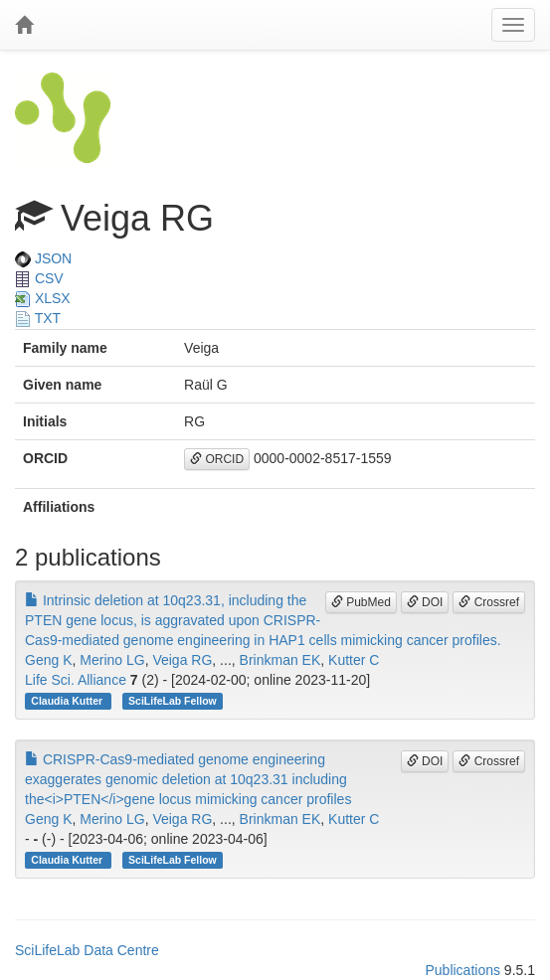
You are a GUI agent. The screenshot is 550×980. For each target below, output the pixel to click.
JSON (43, 258)
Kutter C (354, 660)
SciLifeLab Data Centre (87, 950)
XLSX (43, 298)
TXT (38, 318)
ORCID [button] (217, 459)
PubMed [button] (361, 602)
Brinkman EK (280, 660)
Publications (462, 970)
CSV (39, 278)
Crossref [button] (489, 602)
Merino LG (112, 660)
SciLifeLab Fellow (173, 701)
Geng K (48, 660)
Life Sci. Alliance (76, 680)
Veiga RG (182, 660)
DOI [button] (425, 602)
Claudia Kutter (68, 701)
